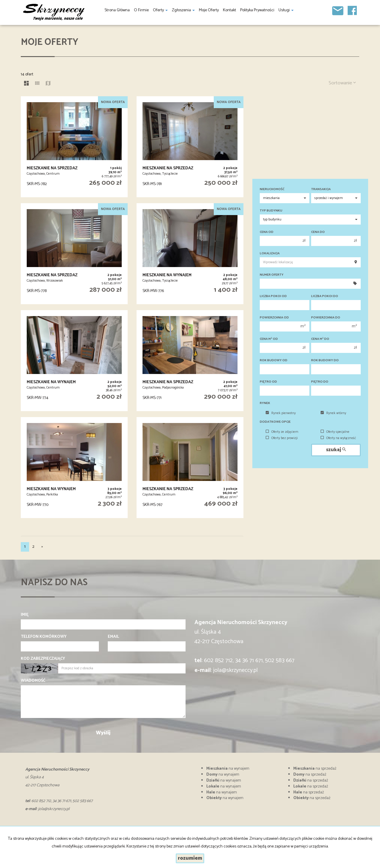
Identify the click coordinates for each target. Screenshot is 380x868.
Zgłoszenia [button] (183, 10)
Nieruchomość (272, 189)
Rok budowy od (274, 360)
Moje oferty (209, 10)
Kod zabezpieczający (43, 659)
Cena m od (269, 339)
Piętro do (320, 382)
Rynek (265, 403)
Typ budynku (271, 211)
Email (113, 637)
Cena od (267, 232)
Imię (25, 615)
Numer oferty (272, 275)
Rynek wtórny (333, 413)
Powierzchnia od (274, 318)
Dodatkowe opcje (275, 422)
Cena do (318, 232)
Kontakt (229, 10)
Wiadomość (33, 681)
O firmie (141, 10)
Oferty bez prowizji (282, 438)
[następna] (42, 547)
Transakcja (321, 189)
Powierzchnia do (326, 318)
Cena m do (320, 339)
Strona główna (117, 10)
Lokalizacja (270, 254)
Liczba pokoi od (273, 296)
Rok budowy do (325, 360)
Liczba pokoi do (325, 296)
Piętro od (268, 382)
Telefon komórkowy (44, 637)
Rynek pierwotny (281, 413)
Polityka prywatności (257, 10)
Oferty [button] (160, 10)
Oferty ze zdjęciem (282, 432)
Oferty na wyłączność (338, 438)
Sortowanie (342, 83)
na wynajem (228, 769)
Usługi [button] (286, 10)
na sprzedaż (315, 769)
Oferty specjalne (335, 432)
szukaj (336, 450)
